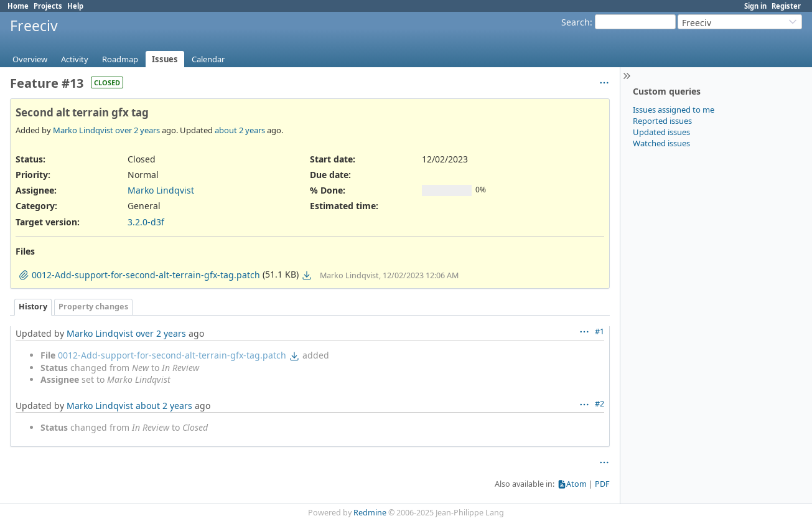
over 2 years (138, 130)
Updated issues (661, 132)
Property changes (93, 307)
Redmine (370, 513)
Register (786, 6)
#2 (600, 404)
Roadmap (120, 59)
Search (576, 22)
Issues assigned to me (674, 110)
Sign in (755, 6)
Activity (75, 59)
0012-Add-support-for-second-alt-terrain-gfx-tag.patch (172, 355)
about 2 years (240, 130)
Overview (30, 59)
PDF (602, 484)
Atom (576, 484)
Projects (48, 6)
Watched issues (661, 143)
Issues (165, 59)
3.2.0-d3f (146, 222)
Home (18, 6)
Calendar (208, 59)
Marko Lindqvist (83, 130)
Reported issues (662, 121)
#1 (600, 331)
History (33, 307)
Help (75, 6)
